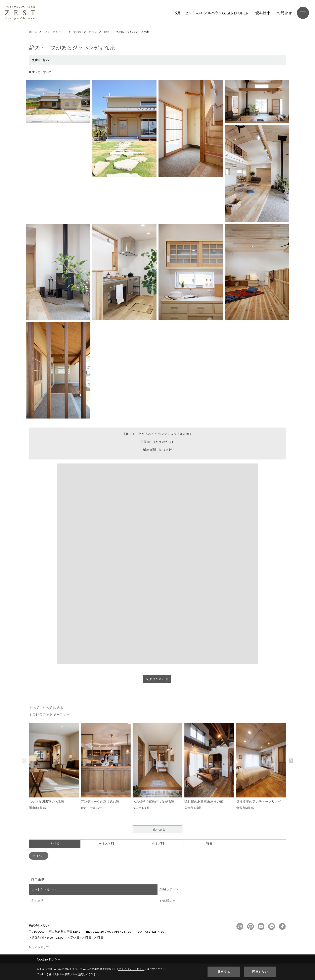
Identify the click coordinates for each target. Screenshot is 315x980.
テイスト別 (106, 844)
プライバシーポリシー (131, 969)
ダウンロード (159, 679)
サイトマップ (40, 948)
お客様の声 (168, 901)
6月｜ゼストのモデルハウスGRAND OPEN (212, 13)
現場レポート (169, 890)
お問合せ (284, 13)
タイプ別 (158, 844)
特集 (209, 844)
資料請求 (263, 13)
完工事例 (37, 901)
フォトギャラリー (44, 890)
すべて (41, 856)
